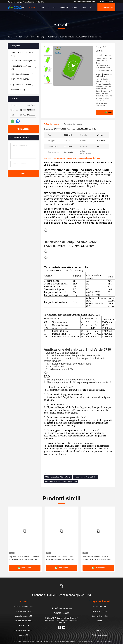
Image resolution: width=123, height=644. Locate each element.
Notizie (100, 621)
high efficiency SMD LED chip (85, 477)
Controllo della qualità (100, 616)
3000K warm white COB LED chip (58, 477)
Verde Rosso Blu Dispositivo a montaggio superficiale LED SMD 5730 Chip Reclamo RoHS (97, 558)
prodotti (18, 37)
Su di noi (52, 7)
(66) (21, 61)
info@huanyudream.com (85, 2)
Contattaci (64, 7)
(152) (20, 79)
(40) (22, 74)
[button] (48, 82)
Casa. (22, 7)
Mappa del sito (100, 630)
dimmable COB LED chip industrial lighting (61, 481)
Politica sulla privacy (99, 635)
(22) (23, 84)
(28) (21, 67)
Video (42, 7)
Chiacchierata (108, 7)
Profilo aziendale (99, 607)
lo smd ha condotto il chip (34, 37)
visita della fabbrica (100, 611)
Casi (99, 626)
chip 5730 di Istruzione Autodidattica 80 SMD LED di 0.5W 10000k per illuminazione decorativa (24, 558)
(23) (18, 90)
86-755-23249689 (108, 2)
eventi (75, 7)
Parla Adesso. (23, 129)
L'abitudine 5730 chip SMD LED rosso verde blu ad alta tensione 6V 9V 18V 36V (61, 558)
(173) (22, 54)
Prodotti (32, 7)
